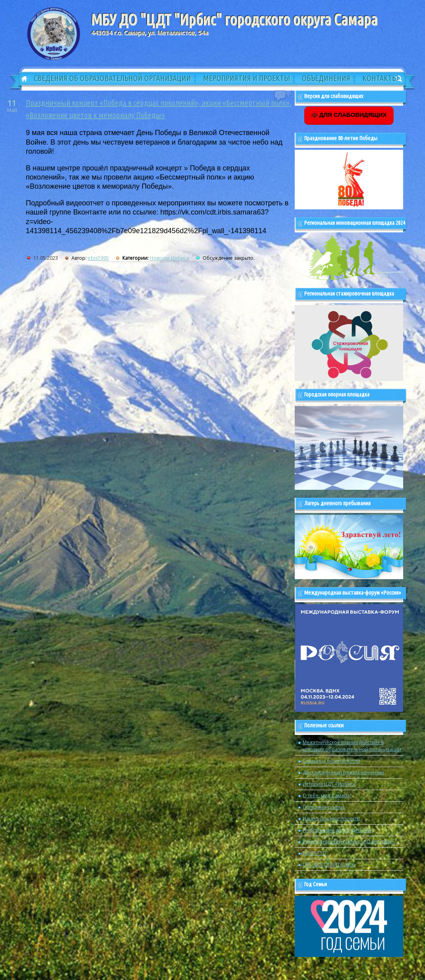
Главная (21, 79)
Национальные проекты (331, 819)
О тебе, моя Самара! (327, 795)
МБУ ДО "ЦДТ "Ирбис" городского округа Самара (234, 19)
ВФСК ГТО (315, 853)
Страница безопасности (331, 761)
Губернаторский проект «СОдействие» (349, 842)
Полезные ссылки (324, 807)
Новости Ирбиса (169, 258)
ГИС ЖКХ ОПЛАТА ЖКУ (328, 865)
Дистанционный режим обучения (343, 772)
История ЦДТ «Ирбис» (329, 784)
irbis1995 (98, 258)
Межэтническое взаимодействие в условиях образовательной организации (352, 746)
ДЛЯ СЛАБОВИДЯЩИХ (349, 115)
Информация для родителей (337, 830)
